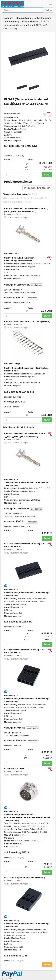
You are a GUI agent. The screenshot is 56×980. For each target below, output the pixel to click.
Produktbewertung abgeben (37, 188)
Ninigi (17, 363)
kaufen (47, 175)
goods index (7, 979)
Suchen (48, 10)
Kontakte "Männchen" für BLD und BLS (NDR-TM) (27, 321)
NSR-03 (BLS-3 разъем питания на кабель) (24, 878)
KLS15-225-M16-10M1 (14, 769)
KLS (16, 117)
